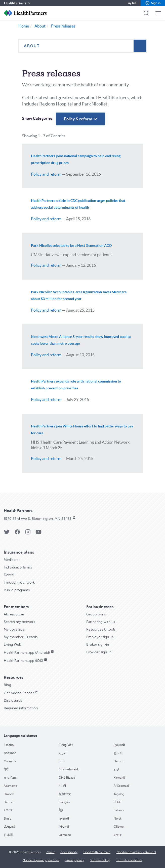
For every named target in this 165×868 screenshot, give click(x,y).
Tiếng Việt (66, 745)
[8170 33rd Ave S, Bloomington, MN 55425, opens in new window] (40, 519)
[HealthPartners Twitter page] (7, 533)
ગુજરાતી (64, 819)
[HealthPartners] (18, 3)
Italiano (119, 810)
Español (9, 745)
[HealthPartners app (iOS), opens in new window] (26, 661)
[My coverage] (14, 629)
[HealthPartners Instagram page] (28, 533)
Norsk (118, 819)
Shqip (8, 819)
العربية (63, 753)
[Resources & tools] (101, 629)
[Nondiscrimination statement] (136, 852)
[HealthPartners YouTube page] (38, 533)
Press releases (63, 26)
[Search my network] (19, 622)
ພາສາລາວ (10, 753)
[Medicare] (11, 560)
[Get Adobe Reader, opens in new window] (21, 693)
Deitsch (119, 761)
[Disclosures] (13, 701)
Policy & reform (85, 120)
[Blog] (7, 685)
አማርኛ (8, 810)
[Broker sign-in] (98, 645)
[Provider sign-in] (99, 652)
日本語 (8, 835)
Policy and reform (46, 174)
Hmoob (9, 794)
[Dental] (9, 575)
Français (64, 802)
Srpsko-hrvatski (69, 769)
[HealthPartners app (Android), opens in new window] (29, 653)
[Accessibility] (69, 852)
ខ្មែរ (61, 810)
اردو (116, 769)
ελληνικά (9, 827)
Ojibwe (119, 827)
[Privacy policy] (75, 860)
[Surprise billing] (100, 860)
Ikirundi (64, 827)
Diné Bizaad (67, 778)
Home (24, 26)
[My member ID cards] (21, 637)
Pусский (119, 745)
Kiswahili (120, 778)
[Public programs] (17, 590)
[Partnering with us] (101, 622)
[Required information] (21, 708)
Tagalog (119, 794)
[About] (51, 852)
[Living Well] (12, 645)
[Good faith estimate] (97, 852)
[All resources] (14, 614)
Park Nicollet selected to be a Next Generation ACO (71, 246)
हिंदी (6, 769)
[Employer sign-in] (100, 637)
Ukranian (65, 835)
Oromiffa (10, 761)
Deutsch (10, 802)
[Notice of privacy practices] (41, 860)
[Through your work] (19, 582)
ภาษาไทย (10, 778)
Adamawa (10, 786)
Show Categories (37, 118)
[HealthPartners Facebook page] (17, 533)
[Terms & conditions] (129, 860)
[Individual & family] (18, 567)
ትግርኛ (118, 835)
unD (62, 761)
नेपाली (62, 786)
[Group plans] (96, 614)
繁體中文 (65, 794)
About (40, 26)
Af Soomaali (122, 786)
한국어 (118, 753)
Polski (118, 802)
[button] (153, 3)
